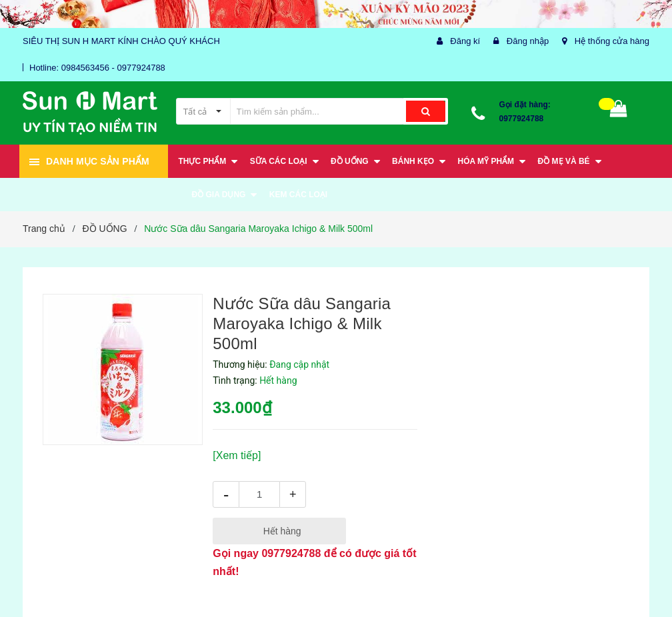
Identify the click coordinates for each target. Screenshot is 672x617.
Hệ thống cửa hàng (612, 41)
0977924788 (522, 119)
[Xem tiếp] (237, 455)
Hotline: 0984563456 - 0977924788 (97, 68)
